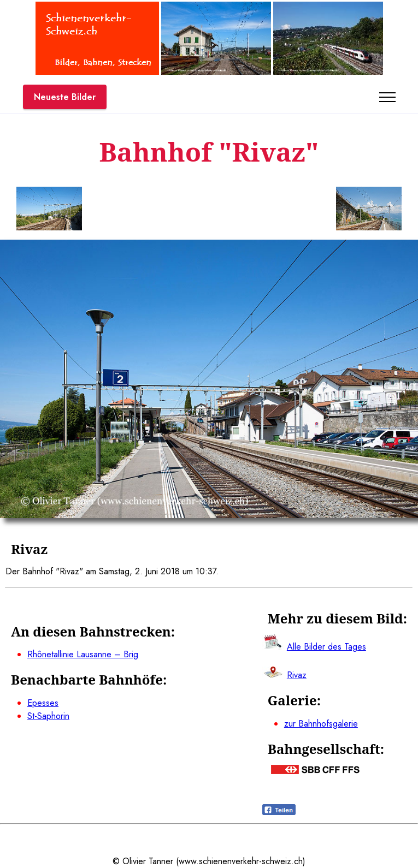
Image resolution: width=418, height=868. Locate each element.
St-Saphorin (48, 716)
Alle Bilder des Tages (326, 647)
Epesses (43, 703)
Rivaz (297, 675)
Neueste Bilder (65, 97)
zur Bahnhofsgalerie (321, 724)
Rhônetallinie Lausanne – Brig (83, 654)
